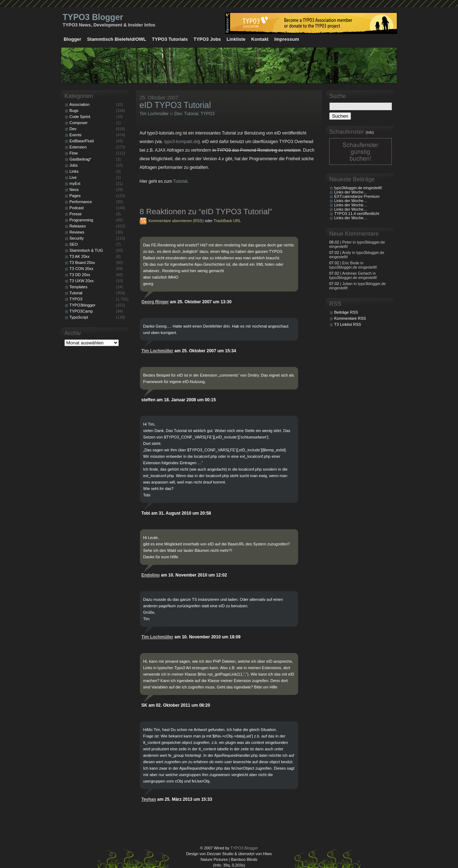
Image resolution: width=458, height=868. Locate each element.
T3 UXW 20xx (82, 281)
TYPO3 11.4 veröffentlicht (357, 214)
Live (73, 177)
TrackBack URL (227, 221)
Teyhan (149, 799)
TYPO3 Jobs (207, 39)
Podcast (77, 208)
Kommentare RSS (350, 318)
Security (77, 238)
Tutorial (191, 114)
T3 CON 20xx (81, 269)
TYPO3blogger (82, 305)
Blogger (72, 39)
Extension (78, 147)
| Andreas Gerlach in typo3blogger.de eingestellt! (353, 275)
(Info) (370, 133)
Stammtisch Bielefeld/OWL (116, 39)
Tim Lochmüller (154, 114)
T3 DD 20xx (80, 275)
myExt (75, 183)
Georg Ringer (155, 302)
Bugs (74, 111)
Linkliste (236, 39)
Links (74, 171)
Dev (178, 114)
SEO (74, 244)
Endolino (150, 575)
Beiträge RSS (346, 312)
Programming (81, 220)
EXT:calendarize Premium (357, 196)
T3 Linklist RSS (348, 324)
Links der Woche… (351, 192)
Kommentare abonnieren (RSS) (176, 221)
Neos (74, 190)
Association (79, 104)
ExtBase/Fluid (82, 141)
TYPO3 (208, 114)
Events (75, 135)
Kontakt (260, 39)
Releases (78, 226)
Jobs (74, 165)
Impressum (286, 39)
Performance (81, 202)
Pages (75, 196)
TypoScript (79, 317)
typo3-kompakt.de (181, 142)
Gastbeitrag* (80, 159)
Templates (78, 287)
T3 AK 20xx (79, 256)
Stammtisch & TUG (86, 250)
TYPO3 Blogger (93, 17)
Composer (79, 123)
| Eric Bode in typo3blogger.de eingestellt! (353, 265)
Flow (74, 153)
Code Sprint (80, 117)
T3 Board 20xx (82, 263)
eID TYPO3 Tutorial (175, 105)
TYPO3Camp (81, 311)
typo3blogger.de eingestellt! (358, 188)
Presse (75, 214)
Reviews (77, 232)
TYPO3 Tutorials (170, 39)
